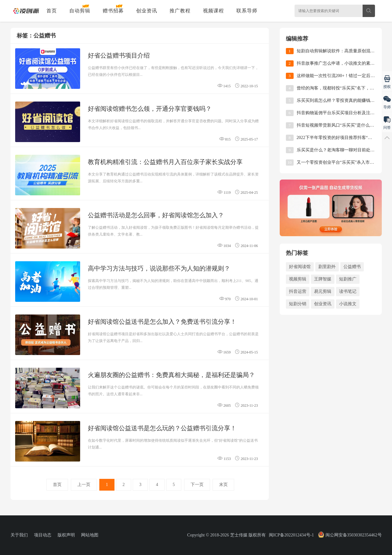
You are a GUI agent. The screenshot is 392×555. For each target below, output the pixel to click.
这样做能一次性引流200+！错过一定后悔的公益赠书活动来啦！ (336, 76)
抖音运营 (298, 291)
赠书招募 (113, 11)
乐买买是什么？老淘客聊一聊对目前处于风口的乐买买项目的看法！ (336, 150)
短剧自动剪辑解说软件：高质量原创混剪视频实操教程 (336, 51)
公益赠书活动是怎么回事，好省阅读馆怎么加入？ (156, 215)
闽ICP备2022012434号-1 (291, 535)
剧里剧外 (327, 267)
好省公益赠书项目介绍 (119, 55)
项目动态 (43, 535)
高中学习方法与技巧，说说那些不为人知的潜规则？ (159, 268)
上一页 (84, 485)
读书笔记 (348, 291)
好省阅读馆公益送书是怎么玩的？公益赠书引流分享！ (162, 428)
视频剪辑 (298, 279)
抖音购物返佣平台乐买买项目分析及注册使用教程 (336, 113)
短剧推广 (348, 279)
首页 (52, 11)
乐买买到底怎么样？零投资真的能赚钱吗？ (336, 100)
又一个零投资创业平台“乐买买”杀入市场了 (336, 162)
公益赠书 (352, 267)
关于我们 (19, 535)
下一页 (197, 485)
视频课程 (213, 11)
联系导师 (247, 11)
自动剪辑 (80, 11)
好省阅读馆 (300, 267)
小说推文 (348, 304)
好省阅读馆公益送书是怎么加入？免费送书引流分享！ (162, 322)
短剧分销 (298, 304)
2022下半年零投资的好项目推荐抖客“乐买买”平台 (336, 138)
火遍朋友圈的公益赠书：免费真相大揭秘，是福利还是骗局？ (171, 375)
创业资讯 (147, 11)
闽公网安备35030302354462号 (349, 535)
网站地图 (90, 535)
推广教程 (180, 11)
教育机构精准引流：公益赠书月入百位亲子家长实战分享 (165, 162)
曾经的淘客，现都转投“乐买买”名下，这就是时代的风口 (336, 88)
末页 (223, 485)
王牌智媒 (323, 279)
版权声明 (66, 535)
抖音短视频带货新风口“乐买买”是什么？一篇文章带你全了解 (336, 125)
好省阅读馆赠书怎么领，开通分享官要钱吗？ (150, 109)
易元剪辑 (323, 291)
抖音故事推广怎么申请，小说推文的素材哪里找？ (336, 63)
